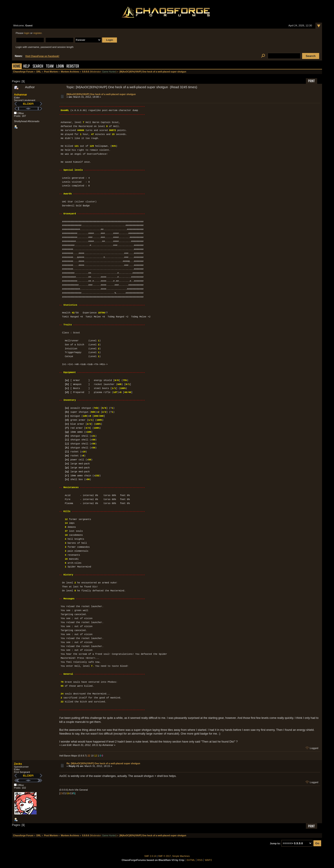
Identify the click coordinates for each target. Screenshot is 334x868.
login (27, 33)
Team (50, 67)
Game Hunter (109, 72)
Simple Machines (181, 856)
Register (73, 67)
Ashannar (20, 95)
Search (38, 67)
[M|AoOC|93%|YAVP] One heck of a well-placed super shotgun (101, 94)
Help (27, 67)
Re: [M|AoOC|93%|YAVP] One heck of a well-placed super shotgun (103, 763)
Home (17, 67)
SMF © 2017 (165, 856)
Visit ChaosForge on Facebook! (42, 56)
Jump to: (275, 843)
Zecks (18, 764)
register (37, 33)
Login (60, 67)
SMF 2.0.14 (150, 856)
